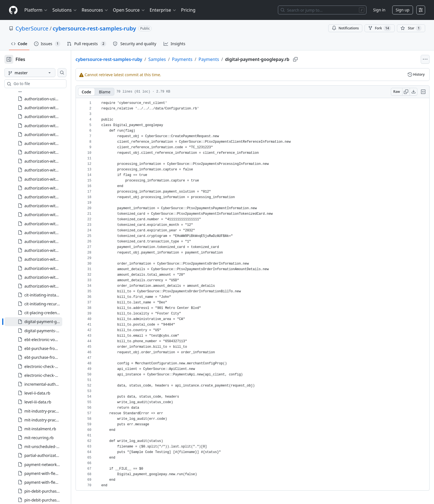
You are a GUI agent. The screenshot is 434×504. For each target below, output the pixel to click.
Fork (379, 28)
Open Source (129, 10)
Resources (95, 10)
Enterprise (163, 10)
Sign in (379, 10)
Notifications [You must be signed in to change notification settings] (345, 28)
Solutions (65, 10)
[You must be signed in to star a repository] (411, 28)
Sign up (403, 10)
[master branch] (39, 73)
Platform (36, 10)
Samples (175, 59)
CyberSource (32, 28)
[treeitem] (42, 169)
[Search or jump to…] (322, 10)
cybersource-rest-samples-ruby (94, 28)
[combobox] (46, 84)
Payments (200, 59)
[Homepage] (13, 10)
